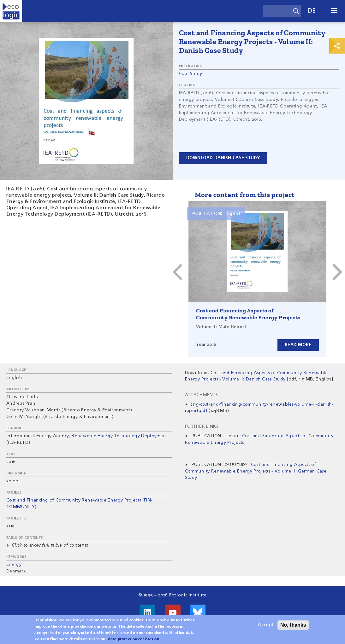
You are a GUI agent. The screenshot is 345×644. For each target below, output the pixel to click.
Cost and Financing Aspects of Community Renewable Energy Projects (248, 314)
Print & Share (337, 46)
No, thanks (293, 626)
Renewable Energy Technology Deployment (120, 436)
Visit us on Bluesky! (198, 612)
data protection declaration (134, 641)
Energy (14, 565)
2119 (10, 526)
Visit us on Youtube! (173, 612)
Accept (266, 626)
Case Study (191, 74)
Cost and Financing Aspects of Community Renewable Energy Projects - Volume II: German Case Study (256, 471)
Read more (298, 345)
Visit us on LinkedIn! (147, 612)
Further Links (202, 426)
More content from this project (245, 195)
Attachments (202, 395)
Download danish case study (223, 158)
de (312, 11)
